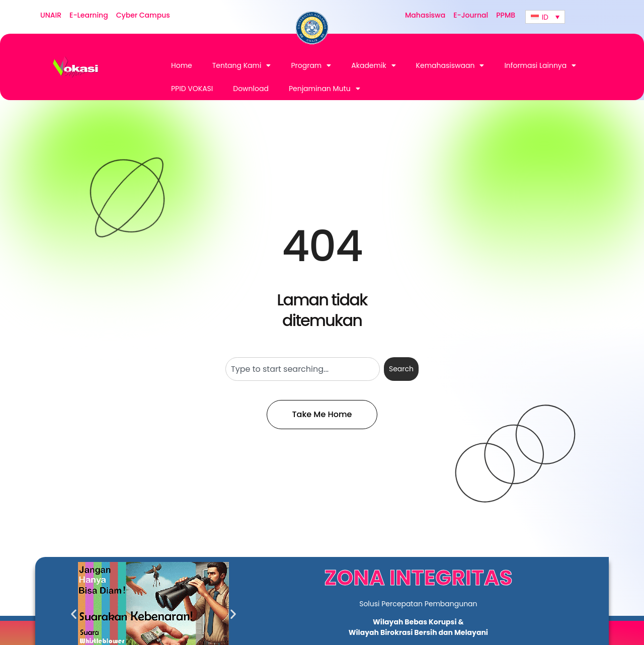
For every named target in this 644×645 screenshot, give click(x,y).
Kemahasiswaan (450, 65)
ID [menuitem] (545, 17)
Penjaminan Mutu (325, 89)
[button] (74, 614)
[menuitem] (545, 17)
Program (311, 65)
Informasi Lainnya (540, 65)
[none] (545, 17)
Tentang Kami (242, 65)
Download (251, 89)
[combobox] (303, 369)
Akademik (373, 65)
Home (182, 65)
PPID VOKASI (192, 89)
